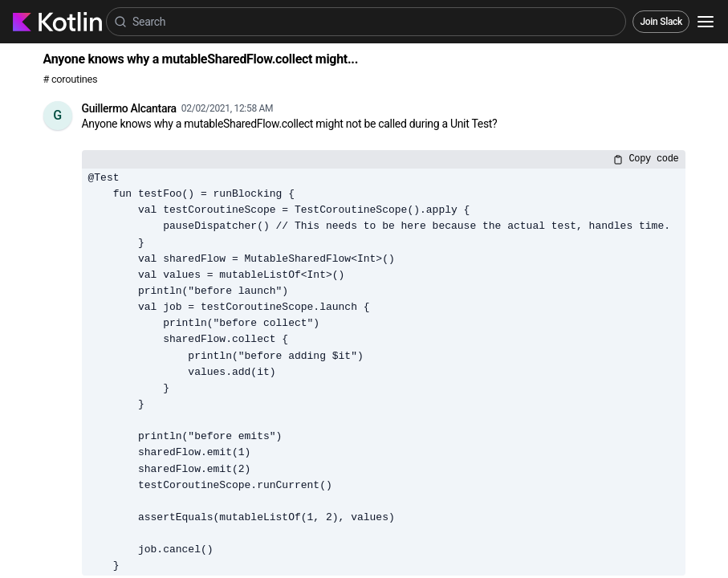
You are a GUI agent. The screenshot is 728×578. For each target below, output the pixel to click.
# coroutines (71, 79)
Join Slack (661, 22)
